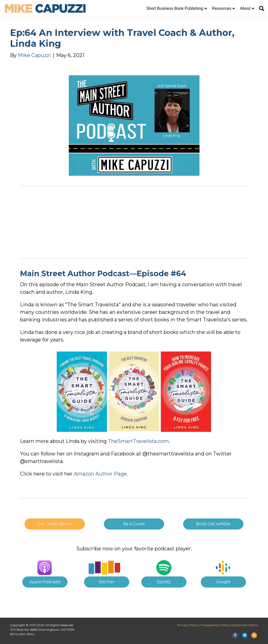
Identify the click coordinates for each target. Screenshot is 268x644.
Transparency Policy (215, 625)
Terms (254, 625)
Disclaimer (239, 625)
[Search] (260, 9)
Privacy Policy (187, 625)
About (245, 8)
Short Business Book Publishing (175, 8)
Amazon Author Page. (101, 474)
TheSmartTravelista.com (138, 441)
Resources (222, 8)
